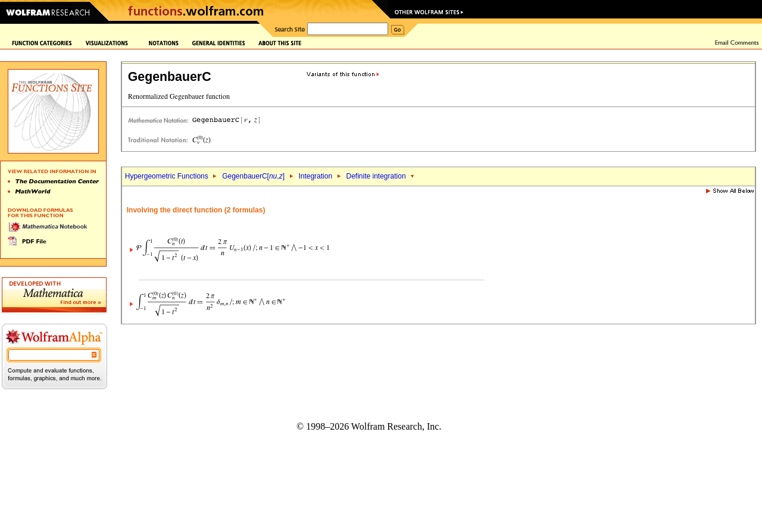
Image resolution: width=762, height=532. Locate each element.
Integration (315, 176)
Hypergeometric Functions (167, 176)
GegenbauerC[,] (253, 176)
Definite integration (376, 176)
